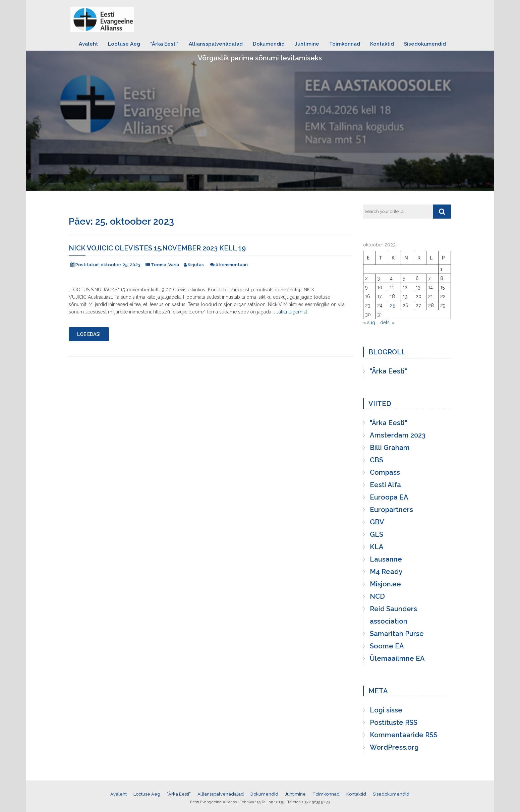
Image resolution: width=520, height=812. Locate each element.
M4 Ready (386, 572)
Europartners (391, 510)
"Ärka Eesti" (388, 371)
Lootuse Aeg (124, 44)
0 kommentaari (232, 265)
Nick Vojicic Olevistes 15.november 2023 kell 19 (157, 248)
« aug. (370, 323)
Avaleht (88, 44)
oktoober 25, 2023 (121, 265)
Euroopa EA (389, 497)
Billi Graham (390, 448)
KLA (377, 547)
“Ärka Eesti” (164, 44)
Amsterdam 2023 (398, 435)
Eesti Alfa (385, 485)
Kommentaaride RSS (404, 735)
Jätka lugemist (292, 312)
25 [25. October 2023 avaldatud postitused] (392, 305)
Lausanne (386, 559)
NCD (377, 596)
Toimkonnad (345, 44)
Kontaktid (382, 44)
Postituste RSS (394, 722)
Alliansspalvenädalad (216, 44)
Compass (385, 472)
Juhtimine (307, 44)
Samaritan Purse (397, 634)
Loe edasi (89, 334)
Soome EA (387, 646)
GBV (377, 522)
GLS (377, 534)
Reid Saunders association (393, 615)
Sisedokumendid (425, 44)
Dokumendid (269, 44)
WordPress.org (394, 747)
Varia (174, 265)
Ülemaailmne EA (397, 658)
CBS (377, 460)
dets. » (387, 323)
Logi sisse (386, 710)
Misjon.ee (385, 584)
